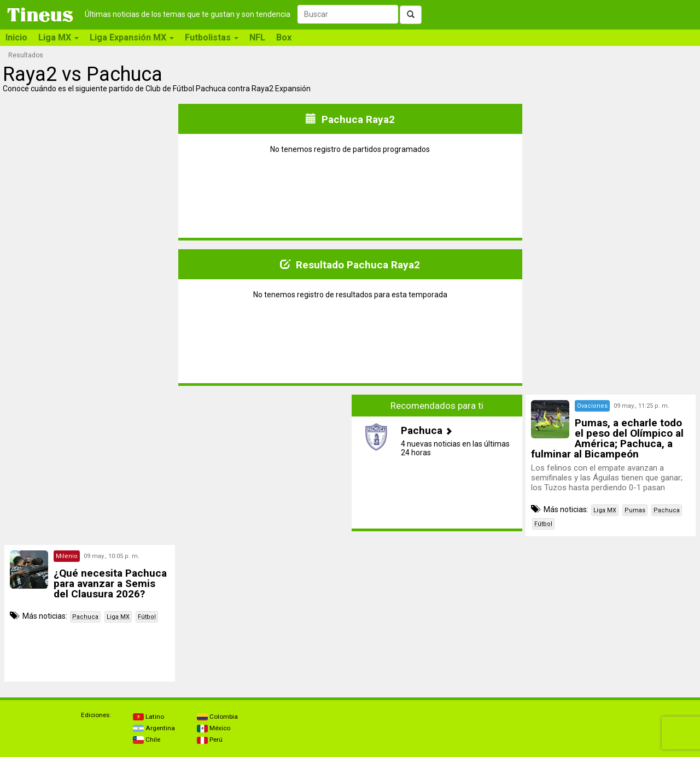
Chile (147, 740)
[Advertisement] (90, 463)
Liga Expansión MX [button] (132, 37)
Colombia (217, 717)
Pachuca (667, 510)
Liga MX (605, 510)
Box (284, 37)
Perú (210, 740)
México (214, 728)
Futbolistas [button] (212, 37)
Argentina (154, 728)
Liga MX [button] (59, 37)
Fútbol (543, 524)
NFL (257, 37)
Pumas (635, 510)
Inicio (16, 37)
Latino (148, 717)
